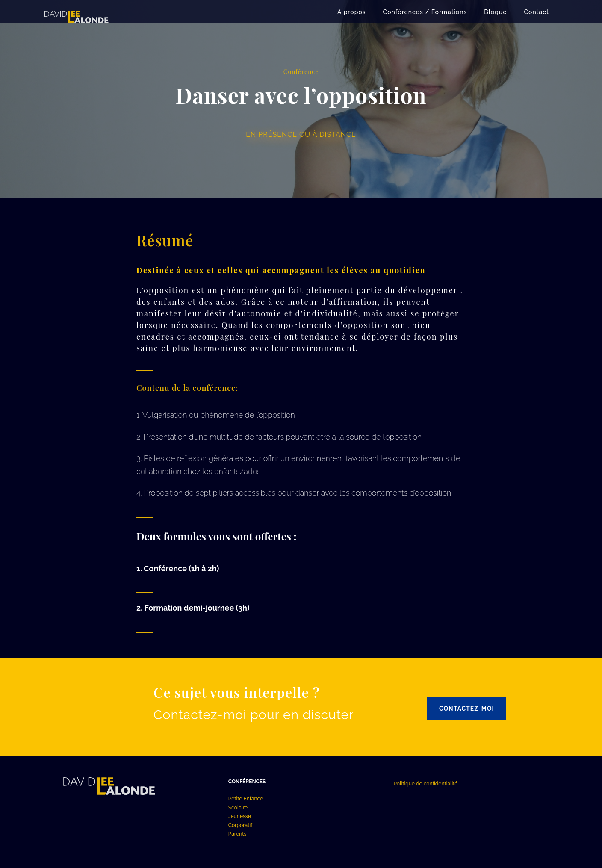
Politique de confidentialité (425, 784)
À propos (352, 12)
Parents (237, 834)
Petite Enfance (246, 799)
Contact (537, 12)
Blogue (495, 12)
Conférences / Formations (425, 12)
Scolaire (238, 808)
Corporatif (240, 825)
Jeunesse (240, 816)
